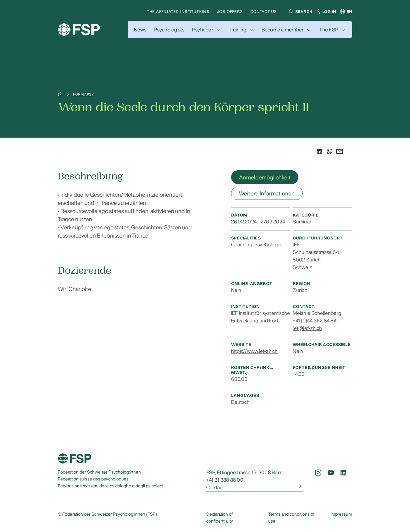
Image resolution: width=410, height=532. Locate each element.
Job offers (230, 11)
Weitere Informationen (267, 193)
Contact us (263, 11)
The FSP (329, 30)
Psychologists (169, 30)
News (140, 30)
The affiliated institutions (178, 11)
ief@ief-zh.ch (307, 328)
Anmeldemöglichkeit (265, 177)
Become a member (283, 30)
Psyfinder (203, 30)
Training (238, 30)
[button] (300, 12)
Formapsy (83, 94)
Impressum (341, 514)
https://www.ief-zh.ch (255, 351)
